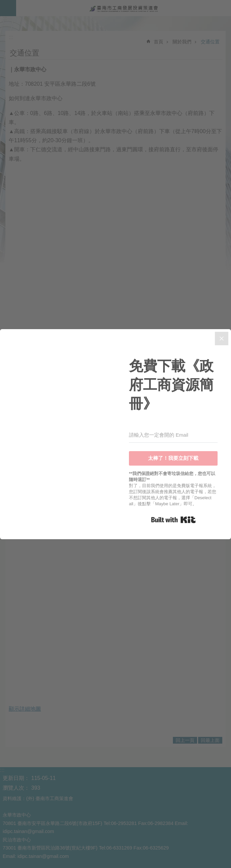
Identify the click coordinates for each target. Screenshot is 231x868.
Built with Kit (173, 520)
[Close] (222, 339)
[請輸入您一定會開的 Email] (173, 435)
